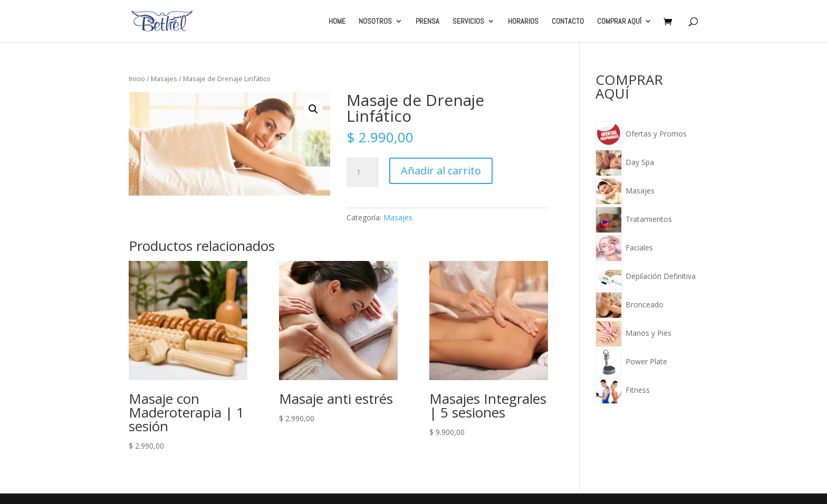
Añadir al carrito (441, 171)
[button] (313, 109)
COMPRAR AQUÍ (619, 22)
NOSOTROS (375, 22)
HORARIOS (523, 22)
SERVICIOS (468, 22)
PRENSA (427, 22)
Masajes (164, 79)
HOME (337, 22)
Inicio (137, 79)
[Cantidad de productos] (362, 172)
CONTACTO (568, 22)
